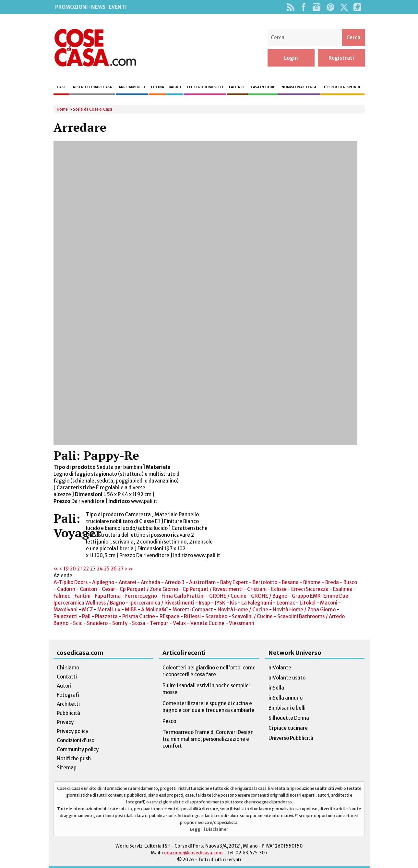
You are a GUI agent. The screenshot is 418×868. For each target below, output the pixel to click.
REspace (169, 616)
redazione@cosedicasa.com (192, 853)
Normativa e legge (299, 87)
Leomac (286, 603)
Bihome (312, 582)
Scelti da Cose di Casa (93, 109)
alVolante (280, 668)
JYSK (220, 603)
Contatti (67, 677)
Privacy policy (72, 731)
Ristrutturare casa (92, 87)
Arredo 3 (175, 582)
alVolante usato (287, 678)
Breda (332, 582)
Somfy (120, 623)
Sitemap (67, 768)
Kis (233, 603)
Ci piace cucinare (288, 728)
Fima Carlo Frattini (183, 596)
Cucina (157, 87)
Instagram (317, 7)
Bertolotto (265, 582)
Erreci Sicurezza (310, 589)
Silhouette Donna (289, 718)
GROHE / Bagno (269, 596)
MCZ (87, 610)
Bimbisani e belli (287, 708)
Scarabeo (216, 616)
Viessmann (242, 623)
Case (61, 87)
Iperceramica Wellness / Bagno (89, 603)
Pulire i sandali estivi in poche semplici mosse (206, 689)
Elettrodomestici (205, 87)
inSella (276, 688)
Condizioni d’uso (76, 740)
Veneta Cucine (207, 623)
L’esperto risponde (342, 87)
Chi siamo (68, 668)
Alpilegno (103, 582)
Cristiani (257, 589)
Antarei (127, 582)
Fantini (83, 596)
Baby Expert (234, 582)
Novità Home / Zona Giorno (304, 610)
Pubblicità (68, 713)
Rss (291, 7)
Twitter (344, 7)
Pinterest (330, 7)
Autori (64, 686)
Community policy (78, 749)
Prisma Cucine (139, 616)
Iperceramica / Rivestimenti (162, 603)
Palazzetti (66, 616)
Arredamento (132, 87)
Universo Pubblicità (291, 738)
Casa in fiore (263, 87)
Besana (290, 582)
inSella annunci (286, 698)
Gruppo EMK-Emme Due (320, 596)
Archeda (150, 582)
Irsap (205, 603)
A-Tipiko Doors (71, 582)
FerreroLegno (141, 596)
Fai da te (237, 87)
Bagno (175, 87)
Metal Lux (109, 610)
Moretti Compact (193, 610)
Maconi (329, 603)
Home (62, 109)
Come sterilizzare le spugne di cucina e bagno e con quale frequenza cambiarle (208, 707)
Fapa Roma (108, 596)
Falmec (62, 596)
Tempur (159, 623)
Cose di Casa (95, 48)
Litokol (308, 603)
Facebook (304, 7)
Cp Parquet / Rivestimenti (213, 589)
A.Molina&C (155, 610)
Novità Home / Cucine (243, 610)
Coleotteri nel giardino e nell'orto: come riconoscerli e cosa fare (209, 671)
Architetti (68, 704)
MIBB (131, 610)
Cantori (89, 589)
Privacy (65, 722)
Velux (179, 623)
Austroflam (202, 582)
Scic (78, 623)
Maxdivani (66, 610)
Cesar (108, 589)
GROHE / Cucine (228, 596)
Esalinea (343, 589)
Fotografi (68, 695)
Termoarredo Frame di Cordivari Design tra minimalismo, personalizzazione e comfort (208, 739)
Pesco (169, 721)
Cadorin (66, 589)
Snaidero (97, 623)
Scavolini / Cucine (252, 616)
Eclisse (279, 589)
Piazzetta (106, 616)
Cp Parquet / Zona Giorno (149, 589)
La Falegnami (257, 603)
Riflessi (192, 616)
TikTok (358, 7)
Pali (87, 616)
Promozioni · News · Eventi (91, 7)
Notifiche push (74, 758)
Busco (350, 582)
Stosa (139, 623)
